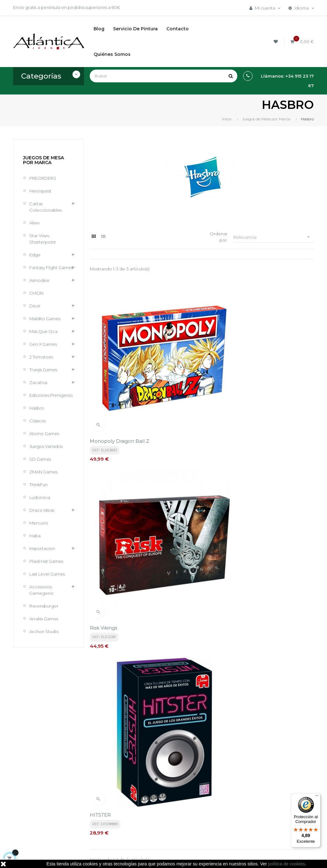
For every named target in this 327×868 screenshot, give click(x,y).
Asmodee (39, 280)
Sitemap (201, 813)
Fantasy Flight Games (51, 268)
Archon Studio (44, 631)
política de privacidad (146, 715)
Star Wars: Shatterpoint (43, 239)
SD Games (40, 459)
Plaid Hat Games (46, 561)
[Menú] (317, 797)
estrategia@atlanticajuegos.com (47, 809)
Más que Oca (43, 331)
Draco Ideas (42, 510)
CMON (36, 293)
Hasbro (37, 408)
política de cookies (287, 864)
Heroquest (40, 191)
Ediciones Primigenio (51, 395)
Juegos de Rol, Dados (214, 791)
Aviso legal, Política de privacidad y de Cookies (160, 798)
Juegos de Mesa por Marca (43, 160)
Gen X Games (43, 344)
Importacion (42, 548)
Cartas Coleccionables (46, 207)
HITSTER (254, 362)
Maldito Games (45, 319)
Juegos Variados (46, 446)
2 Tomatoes (41, 357)
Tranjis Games (43, 370)
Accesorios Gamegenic (42, 590)
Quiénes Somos (157, 815)
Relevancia (274, 237)
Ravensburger (44, 606)
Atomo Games (44, 434)
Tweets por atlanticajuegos (271, 772)
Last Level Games (47, 574)
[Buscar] (163, 76)
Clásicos (38, 421)
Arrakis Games (44, 619)
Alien (34, 223)
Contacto (151, 826)
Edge (35, 255)
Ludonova (40, 497)
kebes (127, 857)
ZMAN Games (43, 472)
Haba (35, 536)
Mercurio (39, 523)
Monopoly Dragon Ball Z (119, 362)
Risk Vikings (180, 362)
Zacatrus (38, 382)
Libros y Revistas (208, 802)
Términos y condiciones (153, 777)
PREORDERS (43, 178)
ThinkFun (38, 485)
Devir (35, 306)
